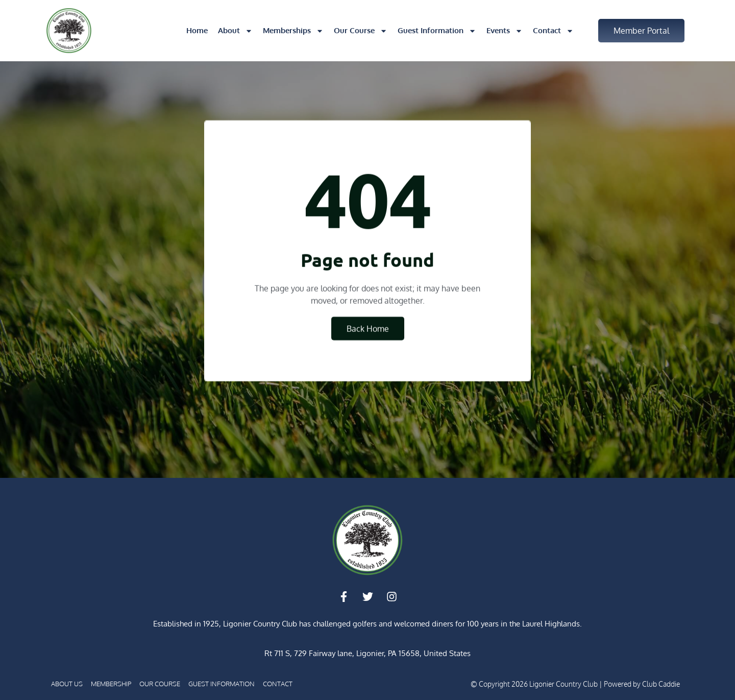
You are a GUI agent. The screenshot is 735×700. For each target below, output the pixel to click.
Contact (553, 31)
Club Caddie (661, 684)
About (235, 31)
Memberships (293, 31)
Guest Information (437, 31)
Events (505, 31)
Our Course (361, 31)
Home (197, 30)
